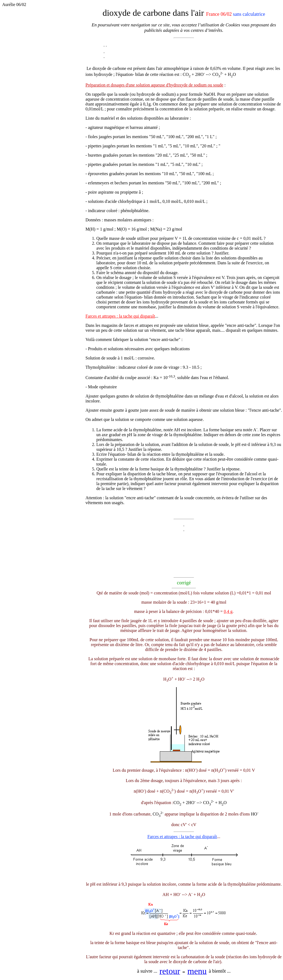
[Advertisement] (44, 148)
